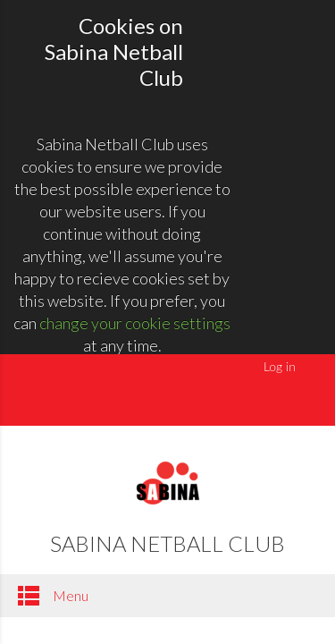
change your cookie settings (135, 323)
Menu (53, 596)
